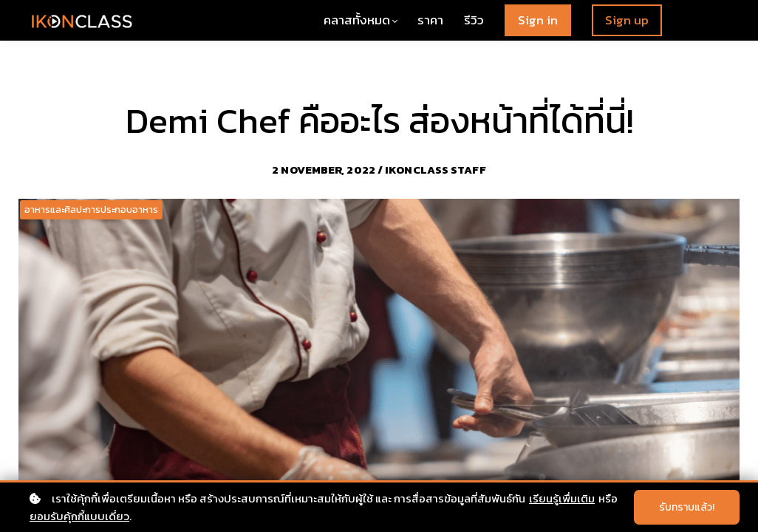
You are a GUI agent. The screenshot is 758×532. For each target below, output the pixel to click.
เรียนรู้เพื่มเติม (562, 498)
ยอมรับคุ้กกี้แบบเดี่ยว (79, 516)
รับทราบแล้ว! (687, 507)
